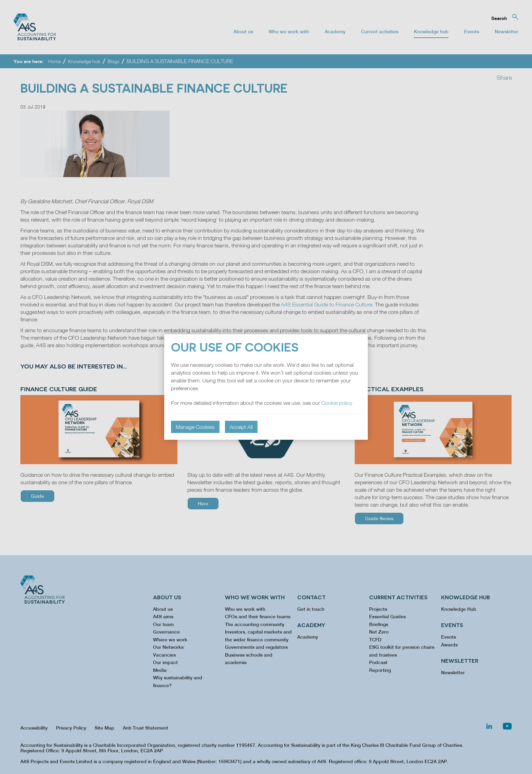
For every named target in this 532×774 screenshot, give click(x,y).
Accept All (241, 427)
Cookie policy (337, 403)
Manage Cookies (195, 427)
